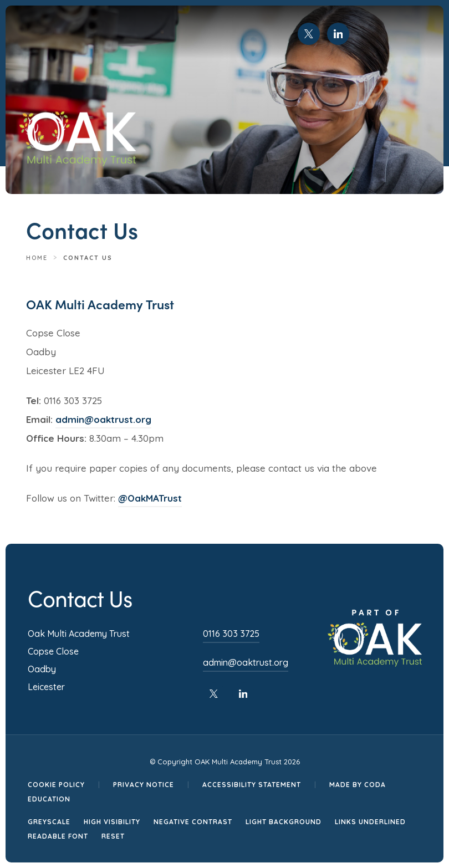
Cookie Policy (56, 785)
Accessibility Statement (252, 785)
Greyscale (49, 822)
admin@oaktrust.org (103, 419)
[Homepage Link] (78, 164)
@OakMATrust (150, 498)
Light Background (284, 822)
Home (37, 258)
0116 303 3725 (231, 634)
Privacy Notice (144, 785)
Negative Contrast (193, 822)
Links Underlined (370, 822)
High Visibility (112, 822)
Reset (113, 836)
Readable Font (58, 836)
